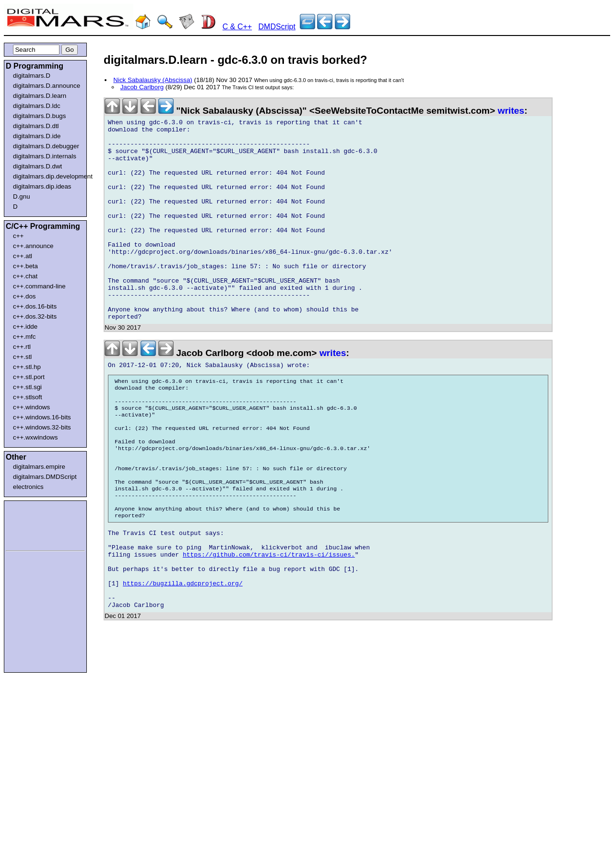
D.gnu (22, 196)
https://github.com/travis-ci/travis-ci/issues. (269, 624)
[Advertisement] (35, 524)
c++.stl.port (29, 377)
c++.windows (31, 407)
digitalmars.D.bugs (39, 116)
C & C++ (237, 27)
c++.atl (23, 256)
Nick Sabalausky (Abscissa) (153, 80)
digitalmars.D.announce (47, 86)
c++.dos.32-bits (35, 316)
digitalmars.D (32, 76)
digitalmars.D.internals (45, 156)
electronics (28, 487)
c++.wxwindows (35, 437)
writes (511, 111)
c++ (18, 236)
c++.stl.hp (27, 367)
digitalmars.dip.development (47, 176)
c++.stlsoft (28, 397)
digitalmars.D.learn (40, 96)
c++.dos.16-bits (35, 306)
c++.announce (33, 246)
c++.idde (25, 327)
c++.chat (25, 276)
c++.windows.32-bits (42, 427)
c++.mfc (24, 337)
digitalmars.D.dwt (37, 166)
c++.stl (22, 357)
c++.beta (25, 266)
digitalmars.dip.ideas (42, 186)
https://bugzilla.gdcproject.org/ (183, 658)
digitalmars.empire (39, 467)
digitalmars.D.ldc (37, 106)
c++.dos (24, 296)
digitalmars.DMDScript (45, 477)
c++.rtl (22, 347)
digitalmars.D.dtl (36, 126)
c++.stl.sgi (27, 387)
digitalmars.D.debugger (46, 146)
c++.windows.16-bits (42, 417)
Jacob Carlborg (142, 87)
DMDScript (277, 27)
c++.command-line (39, 286)
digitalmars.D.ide (37, 136)
